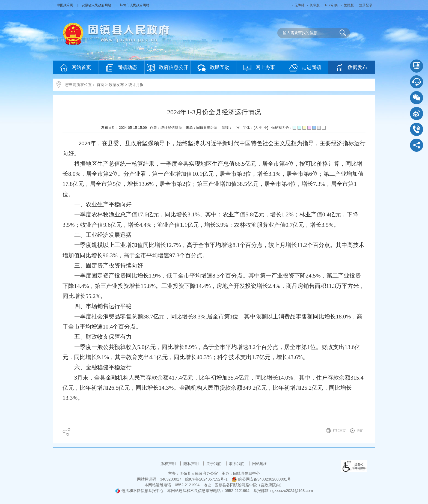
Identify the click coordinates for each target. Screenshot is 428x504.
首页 (100, 85)
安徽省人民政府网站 (97, 5)
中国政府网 (65, 5)
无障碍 (299, 5)
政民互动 (213, 68)
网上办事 (259, 68)
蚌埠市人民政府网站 (135, 5)
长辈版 (315, 5)
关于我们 (215, 464)
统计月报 (136, 85)
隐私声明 (192, 464)
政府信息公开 (168, 68)
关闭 (360, 431)
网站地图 (260, 464)
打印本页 (339, 431)
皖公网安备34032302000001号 (261, 479)
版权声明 (169, 464)
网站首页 (76, 68)
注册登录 (366, 5)
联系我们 (237, 464)
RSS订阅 (332, 5)
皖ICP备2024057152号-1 (206, 479)
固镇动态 (122, 68)
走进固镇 (305, 68)
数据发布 (351, 68)
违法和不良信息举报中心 (139, 491)
